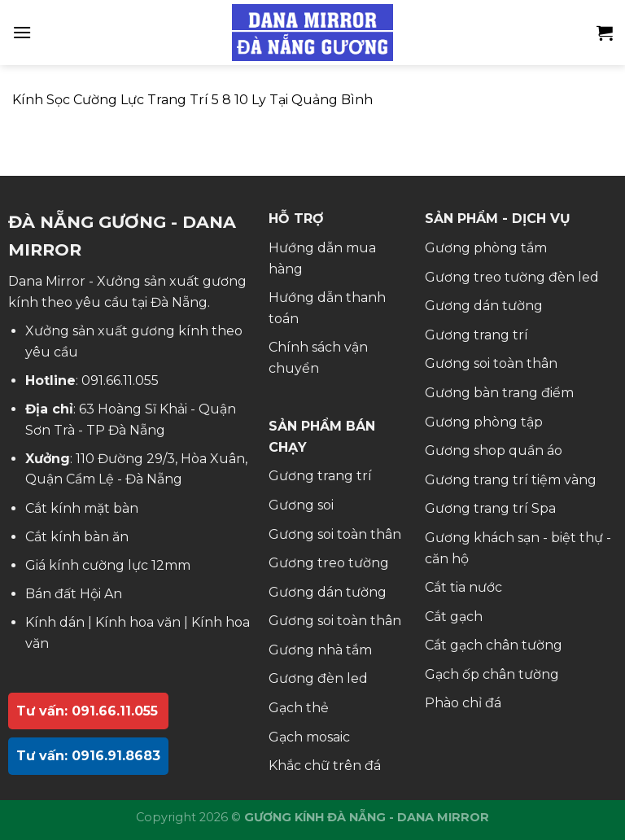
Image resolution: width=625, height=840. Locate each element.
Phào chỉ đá (463, 703)
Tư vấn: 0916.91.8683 (88, 756)
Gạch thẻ (299, 708)
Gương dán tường (328, 592)
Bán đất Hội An (74, 594)
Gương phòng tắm (486, 248)
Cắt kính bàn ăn (77, 537)
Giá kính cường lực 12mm (108, 565)
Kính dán (55, 622)
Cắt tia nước (463, 587)
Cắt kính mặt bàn (82, 508)
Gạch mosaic (309, 737)
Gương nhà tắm (320, 650)
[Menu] (22, 32)
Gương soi (301, 505)
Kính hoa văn (138, 622)
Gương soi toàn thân (335, 534)
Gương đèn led (318, 678)
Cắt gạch (454, 617)
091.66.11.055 (120, 381)
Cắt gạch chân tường (494, 645)
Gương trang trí (320, 476)
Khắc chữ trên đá (325, 766)
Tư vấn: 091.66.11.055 (87, 711)
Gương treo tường (329, 563)
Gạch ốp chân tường (492, 674)
